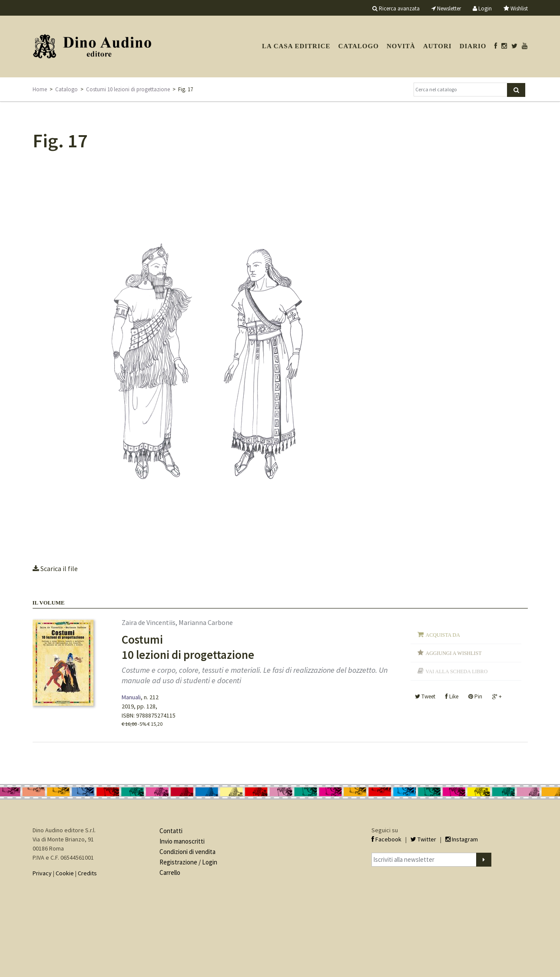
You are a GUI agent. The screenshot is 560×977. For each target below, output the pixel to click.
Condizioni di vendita (187, 852)
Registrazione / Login (188, 862)
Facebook (386, 839)
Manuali (131, 697)
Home (40, 89)
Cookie (65, 873)
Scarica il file (55, 568)
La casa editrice (296, 46)
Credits (87, 873)
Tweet (425, 696)
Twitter (423, 839)
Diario (473, 46)
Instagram (462, 839)
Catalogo (359, 46)
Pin (475, 696)
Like (452, 696)
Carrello (170, 872)
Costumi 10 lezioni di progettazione (128, 89)
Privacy (42, 873)
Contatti (171, 831)
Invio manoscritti (182, 841)
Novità (401, 46)
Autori (437, 46)
